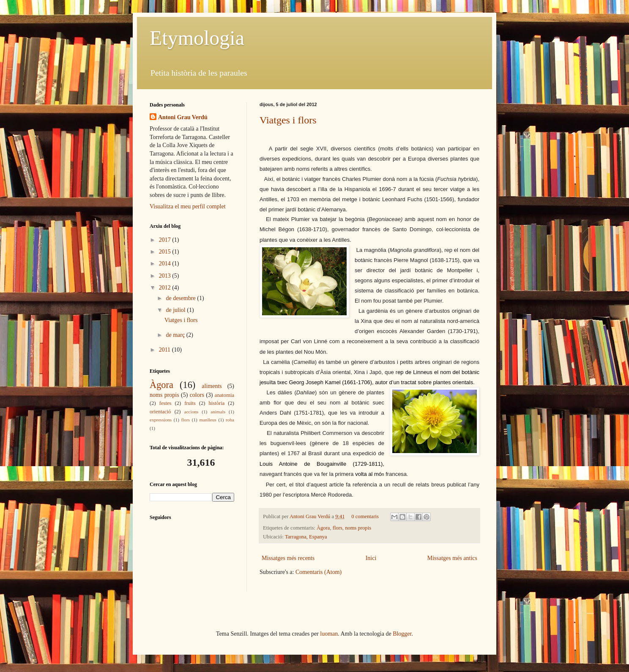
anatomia (224, 395)
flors (338, 528)
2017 (166, 240)
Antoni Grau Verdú (310, 516)
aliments (212, 386)
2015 (166, 252)
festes (165, 403)
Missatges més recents (288, 558)
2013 (166, 276)
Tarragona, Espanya (306, 537)
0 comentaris (365, 516)
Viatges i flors (288, 120)
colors (197, 395)
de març (176, 335)
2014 (166, 264)
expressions (161, 420)
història (217, 403)
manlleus (208, 420)
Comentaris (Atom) (319, 572)
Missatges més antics (452, 558)
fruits (190, 403)
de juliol (176, 310)
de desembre (181, 298)
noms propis (358, 528)
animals (218, 412)
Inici (371, 558)
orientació (160, 412)
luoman (329, 634)
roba (230, 420)
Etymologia (197, 38)
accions (191, 412)
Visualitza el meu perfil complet (188, 206)
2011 (165, 350)
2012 (166, 288)
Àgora (323, 528)
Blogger (402, 634)
